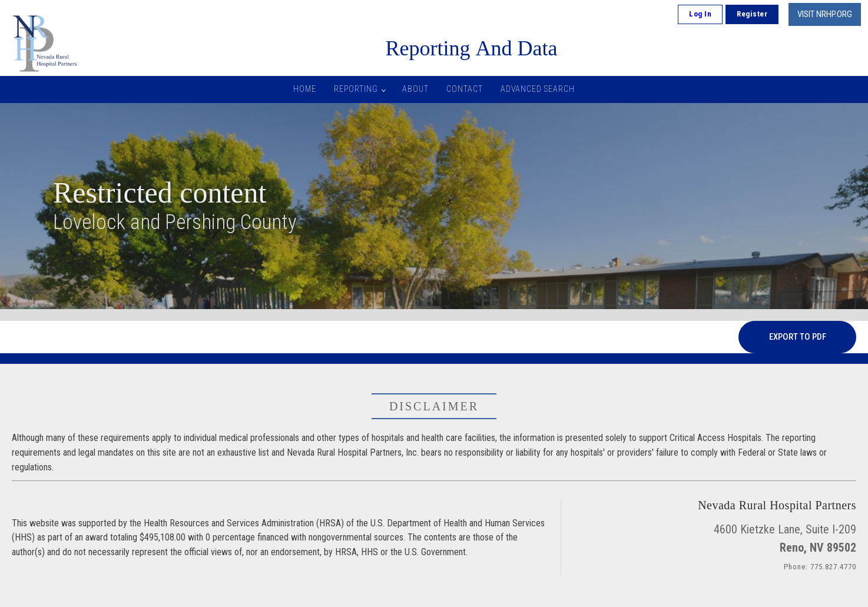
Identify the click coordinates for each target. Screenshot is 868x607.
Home (305, 89)
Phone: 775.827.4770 (820, 567)
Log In (700, 14)
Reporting (356, 89)
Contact (465, 89)
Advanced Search (538, 89)
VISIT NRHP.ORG (825, 14)
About (415, 89)
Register (752, 14)
